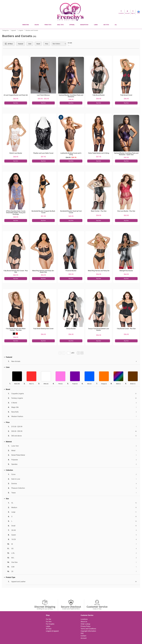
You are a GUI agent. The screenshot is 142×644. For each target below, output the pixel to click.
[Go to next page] (78, 353)
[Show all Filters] (9, 44)
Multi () (118, 384)
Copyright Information (88, 631)
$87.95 (43, 157)
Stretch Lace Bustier (16, 153)
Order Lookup (85, 624)
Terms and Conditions (88, 629)
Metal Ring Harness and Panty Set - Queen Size (43, 272)
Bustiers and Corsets (32, 30)
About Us (84, 622)
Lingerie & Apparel (52, 631)
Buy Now (16, 103)
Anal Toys (60, 25)
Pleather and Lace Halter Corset (43, 153)
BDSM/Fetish (84, 25)
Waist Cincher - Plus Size (99, 211)
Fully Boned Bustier (99, 95)
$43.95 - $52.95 (43, 99)
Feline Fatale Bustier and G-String (99, 153)
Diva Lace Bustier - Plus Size (126, 211)
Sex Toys (106, 25)
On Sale (70, 44)
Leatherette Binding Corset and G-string (71, 154)
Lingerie (21, 30)
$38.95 (71, 99)
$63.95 (126, 215)
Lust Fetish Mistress (43, 95)
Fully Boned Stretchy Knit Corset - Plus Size (16, 272)
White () (46, 384)
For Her (49, 619)
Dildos (37, 25)
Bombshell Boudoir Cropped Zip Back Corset (43, 212)
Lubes (96, 25)
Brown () (133, 384)
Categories (5, 30)
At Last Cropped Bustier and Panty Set (16, 95)
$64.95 (126, 274)
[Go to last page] (82, 353)
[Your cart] (138, 12)
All (116, 25)
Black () (17, 384)
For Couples (50, 624)
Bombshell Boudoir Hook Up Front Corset (71, 212)
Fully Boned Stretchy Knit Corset (43, 329)
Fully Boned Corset (126, 95)
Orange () (104, 384)
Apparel (72, 25)
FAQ (82, 633)
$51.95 (43, 216)
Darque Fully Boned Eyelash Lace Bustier (99, 329)
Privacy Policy (86, 626)
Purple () (75, 384)
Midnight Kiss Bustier (126, 271)
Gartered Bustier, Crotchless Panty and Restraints (71, 96)
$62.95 (16, 99)
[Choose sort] (59, 44)
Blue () (89, 384)
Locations (84, 619)
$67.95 (99, 157)
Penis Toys (48, 25)
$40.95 (16, 157)
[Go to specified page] (69, 353)
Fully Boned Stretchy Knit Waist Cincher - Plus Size (16, 329)
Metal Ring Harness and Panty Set (99, 271)
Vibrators (26, 25)
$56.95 (99, 99)
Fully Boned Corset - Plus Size (126, 329)
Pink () (60, 384)
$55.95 (71, 274)
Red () (32, 384)
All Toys (49, 629)
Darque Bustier (71, 329)
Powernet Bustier (71, 271)
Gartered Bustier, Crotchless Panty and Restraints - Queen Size (126, 154)
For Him (49, 622)
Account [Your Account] (84, 638)
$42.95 (126, 158)
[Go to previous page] (64, 353)
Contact (83, 636)
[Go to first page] (60, 353)
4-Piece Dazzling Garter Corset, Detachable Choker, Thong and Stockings (16, 213)
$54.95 (99, 215)
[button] (14, 334)
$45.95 (71, 216)
